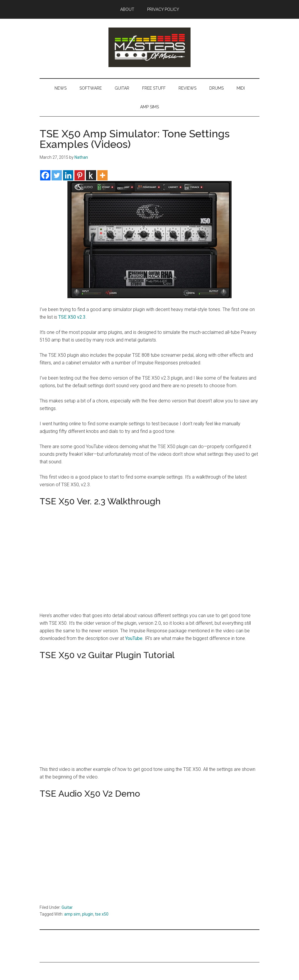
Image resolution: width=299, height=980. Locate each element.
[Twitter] (57, 175)
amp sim (72, 914)
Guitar (67, 907)
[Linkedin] (68, 175)
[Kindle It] (91, 175)
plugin (88, 914)
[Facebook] (45, 175)
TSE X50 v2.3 (72, 317)
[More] (102, 175)
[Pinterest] (80, 175)
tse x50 (102, 914)
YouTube (134, 638)
